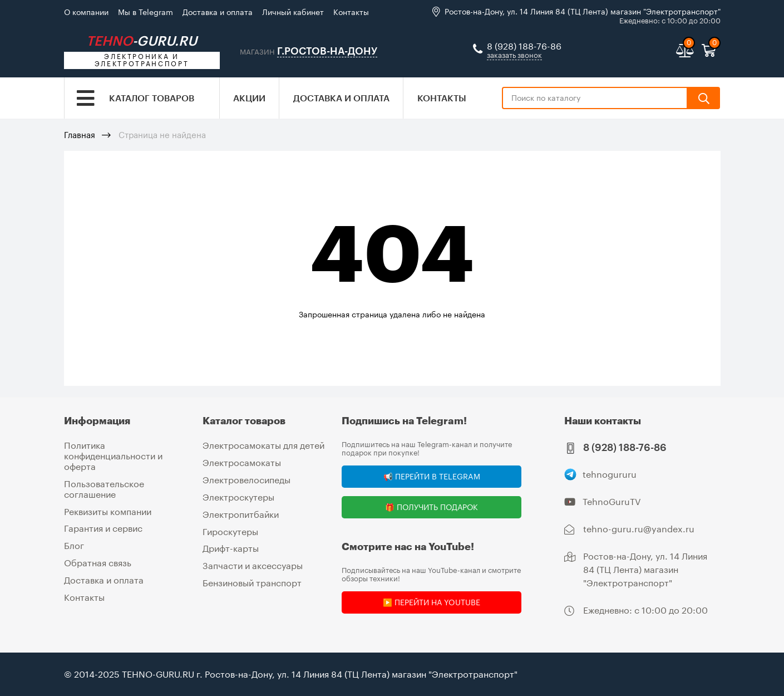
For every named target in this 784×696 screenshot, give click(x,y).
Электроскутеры (238, 496)
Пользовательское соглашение (104, 487)
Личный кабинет (293, 12)
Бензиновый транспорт (252, 580)
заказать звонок (514, 56)
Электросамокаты (242, 462)
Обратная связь (98, 560)
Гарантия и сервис (103, 527)
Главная (80, 136)
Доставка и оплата (218, 12)
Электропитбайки (241, 513)
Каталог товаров (152, 99)
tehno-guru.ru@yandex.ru (639, 529)
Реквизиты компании (108, 510)
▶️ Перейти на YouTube (432, 602)
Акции (249, 99)
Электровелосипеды (246, 479)
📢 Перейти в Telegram (432, 476)
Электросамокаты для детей (263, 445)
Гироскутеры (230, 530)
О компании (86, 12)
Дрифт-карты (231, 547)
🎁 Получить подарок (432, 507)
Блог (74, 544)
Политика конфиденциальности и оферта (113, 455)
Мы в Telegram (146, 12)
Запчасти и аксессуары (253, 564)
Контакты (351, 12)
